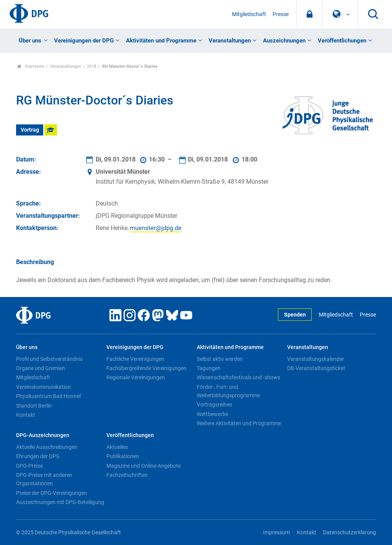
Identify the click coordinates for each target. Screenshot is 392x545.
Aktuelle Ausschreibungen (47, 447)
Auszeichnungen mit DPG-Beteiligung (60, 502)
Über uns (30, 41)
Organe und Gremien (41, 368)
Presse (281, 14)
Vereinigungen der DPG (84, 41)
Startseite (30, 66)
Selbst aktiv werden (220, 359)
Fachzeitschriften (127, 475)
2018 (91, 66)
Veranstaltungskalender (316, 359)
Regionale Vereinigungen (136, 377)
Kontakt (26, 415)
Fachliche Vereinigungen (135, 359)
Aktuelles (117, 447)
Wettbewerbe (212, 414)
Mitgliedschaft (249, 14)
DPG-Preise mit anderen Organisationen (44, 479)
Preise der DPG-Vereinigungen (51, 493)
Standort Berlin (34, 406)
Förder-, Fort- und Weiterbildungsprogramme (228, 391)
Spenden (295, 315)
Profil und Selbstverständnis (49, 359)
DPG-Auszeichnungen (43, 435)
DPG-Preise (29, 466)
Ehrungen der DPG (38, 456)
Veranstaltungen (230, 41)
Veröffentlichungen (342, 41)
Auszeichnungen (284, 41)
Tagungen (209, 368)
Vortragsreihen (215, 405)
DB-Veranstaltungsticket (316, 368)
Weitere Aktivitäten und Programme (239, 423)
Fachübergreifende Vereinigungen (146, 368)
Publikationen (123, 456)
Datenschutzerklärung (350, 533)
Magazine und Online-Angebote (144, 466)
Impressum (276, 533)
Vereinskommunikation (43, 387)
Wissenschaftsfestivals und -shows (238, 377)
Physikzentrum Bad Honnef (49, 396)
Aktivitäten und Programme (161, 41)
